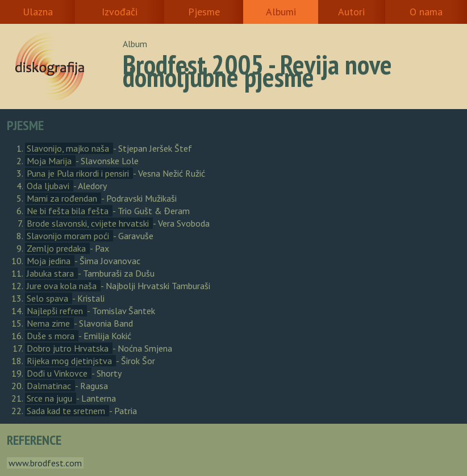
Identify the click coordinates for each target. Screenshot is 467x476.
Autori (351, 12)
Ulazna (38, 12)
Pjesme (204, 12)
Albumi (281, 12)
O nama (426, 12)
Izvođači (120, 12)
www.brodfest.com (45, 463)
